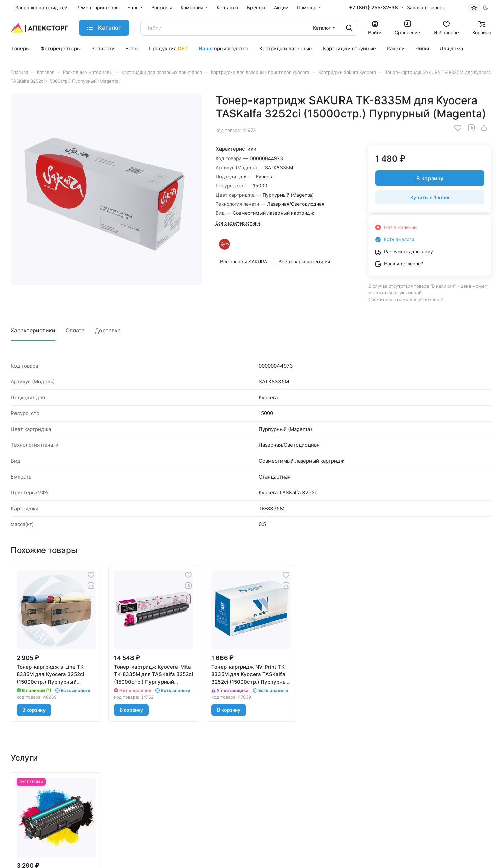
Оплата (75, 330)
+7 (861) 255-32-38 (374, 8)
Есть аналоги (399, 239)
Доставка (108, 330)
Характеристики (33, 330)
